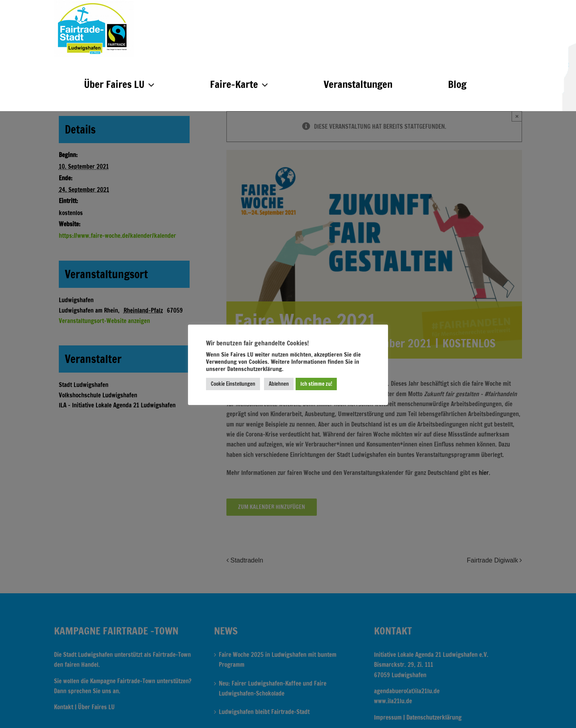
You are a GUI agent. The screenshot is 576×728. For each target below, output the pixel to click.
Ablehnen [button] (279, 384)
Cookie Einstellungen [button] (233, 384)
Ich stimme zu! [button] (316, 384)
